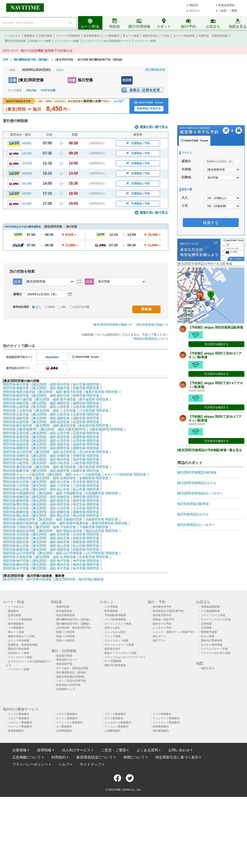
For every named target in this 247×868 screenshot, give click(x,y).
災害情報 (206, 624)
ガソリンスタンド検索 (118, 624)
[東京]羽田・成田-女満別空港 (55, 478)
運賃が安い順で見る (154, 127)
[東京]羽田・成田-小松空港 (51, 463)
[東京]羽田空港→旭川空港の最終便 (79, 579)
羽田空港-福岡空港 (16, 403)
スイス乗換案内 (114, 718)
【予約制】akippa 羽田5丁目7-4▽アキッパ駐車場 (216, 385)
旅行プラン (159, 640)
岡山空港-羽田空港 (86, 516)
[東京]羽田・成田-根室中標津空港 (65, 523)
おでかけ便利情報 (212, 645)
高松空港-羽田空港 (86, 538)
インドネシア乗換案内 (166, 723)
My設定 (194, 5)
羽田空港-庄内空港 (16, 534)
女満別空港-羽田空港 (94, 478)
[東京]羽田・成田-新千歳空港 (55, 399)
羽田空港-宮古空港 (16, 482)
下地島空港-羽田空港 (94, 527)
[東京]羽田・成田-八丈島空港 (55, 411)
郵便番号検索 (209, 632)
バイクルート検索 (145, 41)
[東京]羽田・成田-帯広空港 (51, 504)
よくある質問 (147, 750)
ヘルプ (64, 764)
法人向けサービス (76, 750)
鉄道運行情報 (64, 656)
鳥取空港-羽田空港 (86, 550)
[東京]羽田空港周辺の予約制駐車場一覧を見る (210, 450)
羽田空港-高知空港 (16, 444)
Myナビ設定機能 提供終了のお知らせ (47, 51)
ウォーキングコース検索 (119, 645)
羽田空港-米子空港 (16, 568)
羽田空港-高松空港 (16, 538)
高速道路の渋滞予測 (68, 685)
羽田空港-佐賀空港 (16, 422)
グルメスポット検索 (116, 640)
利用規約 (59, 757)
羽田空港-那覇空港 (16, 512)
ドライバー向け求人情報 (216, 653)
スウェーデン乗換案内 (70, 723)
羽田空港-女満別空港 (18, 478)
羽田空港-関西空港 (16, 448)
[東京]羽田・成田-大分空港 (51, 508)
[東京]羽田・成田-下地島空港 (55, 527)
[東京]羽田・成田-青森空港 (51, 388)
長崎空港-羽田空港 (86, 497)
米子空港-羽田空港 (86, 568)
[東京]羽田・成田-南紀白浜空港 (60, 531)
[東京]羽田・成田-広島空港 (51, 414)
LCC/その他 (48, 90)
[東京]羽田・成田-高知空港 (51, 444)
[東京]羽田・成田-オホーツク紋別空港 (74, 474)
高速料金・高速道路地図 (213, 36)
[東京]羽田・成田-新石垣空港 (55, 426)
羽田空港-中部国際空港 (19, 493)
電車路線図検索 (210, 607)
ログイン (195, 11)
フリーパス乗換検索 (68, 36)
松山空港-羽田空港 (86, 489)
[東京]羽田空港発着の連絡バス (113, 325)
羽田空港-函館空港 (16, 418)
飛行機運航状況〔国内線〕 (72, 672)
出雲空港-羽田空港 (86, 441)
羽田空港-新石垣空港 (18, 426)
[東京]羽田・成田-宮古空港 (51, 482)
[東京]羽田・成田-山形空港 (51, 407)
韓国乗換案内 (161, 727)
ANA (52, 307)
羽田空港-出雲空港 (16, 441)
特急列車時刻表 (65, 615)
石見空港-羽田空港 (86, 433)
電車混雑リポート (67, 660)
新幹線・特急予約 (163, 619)
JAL (64, 307)
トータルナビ (13, 36)
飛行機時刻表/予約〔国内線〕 (74, 619)
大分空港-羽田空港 (86, 508)
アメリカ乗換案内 (19, 714)
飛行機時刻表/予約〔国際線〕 (74, 624)
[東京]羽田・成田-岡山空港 (51, 516)
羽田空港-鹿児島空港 (18, 467)
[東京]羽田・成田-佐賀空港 (51, 422)
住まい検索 (208, 636)
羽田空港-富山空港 (16, 546)
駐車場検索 (111, 611)
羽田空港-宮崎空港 (16, 456)
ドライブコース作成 (213, 615)
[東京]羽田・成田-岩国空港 (51, 437)
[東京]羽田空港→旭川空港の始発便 (28, 579)
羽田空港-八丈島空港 (18, 411)
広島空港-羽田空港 (86, 414)
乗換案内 (30, 36)
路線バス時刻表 (65, 632)
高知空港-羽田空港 (86, 444)
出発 (13, 80)
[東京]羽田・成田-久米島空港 (55, 557)
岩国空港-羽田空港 (86, 437)
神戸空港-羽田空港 (86, 561)
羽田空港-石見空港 (16, 433)
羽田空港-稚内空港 (16, 565)
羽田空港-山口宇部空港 (19, 553)
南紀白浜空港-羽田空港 (102, 531)
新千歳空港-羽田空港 (94, 399)
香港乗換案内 (16, 731)
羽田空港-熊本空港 (16, 459)
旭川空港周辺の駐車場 (193, 504)
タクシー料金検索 (184, 36)
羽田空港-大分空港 (16, 508)
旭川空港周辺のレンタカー (196, 525)
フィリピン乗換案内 (116, 727)
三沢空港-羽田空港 (86, 486)
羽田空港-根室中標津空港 (21, 523)
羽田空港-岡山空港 (16, 516)
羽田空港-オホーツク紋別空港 (24, 474)
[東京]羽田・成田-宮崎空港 (51, 456)
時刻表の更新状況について (151, 339)
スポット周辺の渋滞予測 (71, 681)
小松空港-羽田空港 (86, 463)
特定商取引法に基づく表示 (177, 757)
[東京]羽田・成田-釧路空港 (51, 471)
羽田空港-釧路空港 (16, 471)
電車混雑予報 (64, 664)
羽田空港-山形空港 (16, 407)
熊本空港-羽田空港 (86, 459)
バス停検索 (111, 607)
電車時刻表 (63, 607)
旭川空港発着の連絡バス (152, 325)
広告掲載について (27, 757)
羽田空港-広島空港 (16, 414)
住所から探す (112, 628)
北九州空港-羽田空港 (94, 452)
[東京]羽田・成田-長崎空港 (51, 497)
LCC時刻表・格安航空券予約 (74, 628)
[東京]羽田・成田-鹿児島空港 (55, 467)
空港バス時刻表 (65, 640)
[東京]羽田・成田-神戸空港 (51, 561)
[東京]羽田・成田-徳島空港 (51, 542)
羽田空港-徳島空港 (16, 542)
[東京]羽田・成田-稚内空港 (51, 565)
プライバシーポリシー (30, 764)
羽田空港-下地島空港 (18, 527)
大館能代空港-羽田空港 (102, 519)
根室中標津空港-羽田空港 (109, 523)
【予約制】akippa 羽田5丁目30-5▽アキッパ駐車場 (215, 355)
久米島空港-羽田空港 (94, 557)
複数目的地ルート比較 (156, 36)
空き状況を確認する (216, 344)
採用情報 (44, 750)
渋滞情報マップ (65, 689)
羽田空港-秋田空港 (16, 396)
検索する (211, 223)
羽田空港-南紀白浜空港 (19, 531)
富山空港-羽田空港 (86, 546)
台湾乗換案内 (64, 731)
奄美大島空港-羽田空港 (102, 392)
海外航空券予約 (162, 615)
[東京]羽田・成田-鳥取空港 (51, 550)
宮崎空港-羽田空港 (86, 456)
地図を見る (208, 668)
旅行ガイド (159, 636)
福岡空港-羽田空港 (86, 403)
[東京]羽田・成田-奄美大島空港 (60, 392)
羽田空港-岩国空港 (16, 437)
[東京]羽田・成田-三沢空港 (51, 486)
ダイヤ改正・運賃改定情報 (72, 668)
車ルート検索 (131, 36)
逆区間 (127, 80)
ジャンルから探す (115, 632)
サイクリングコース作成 (216, 619)
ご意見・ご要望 (228, 11)
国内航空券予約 (162, 607)
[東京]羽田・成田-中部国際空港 (60, 493)
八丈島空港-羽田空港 (94, 411)
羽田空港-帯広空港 (16, 504)
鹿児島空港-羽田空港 (94, 467)
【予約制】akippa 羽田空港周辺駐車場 (216, 327)
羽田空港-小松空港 (16, 463)
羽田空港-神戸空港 (16, 561)
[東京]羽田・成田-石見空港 (51, 433)
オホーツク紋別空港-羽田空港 (125, 474)
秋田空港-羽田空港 (86, 396)
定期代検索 (45, 36)
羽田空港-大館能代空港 (19, 519)
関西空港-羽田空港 (86, 448)
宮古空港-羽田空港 (86, 482)
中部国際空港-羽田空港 (102, 493)
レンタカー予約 (162, 628)
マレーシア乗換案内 (20, 727)
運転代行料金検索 (15, 41)
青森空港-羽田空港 (86, 388)
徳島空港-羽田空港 (86, 542)
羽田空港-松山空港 (16, 489)
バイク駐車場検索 (115, 619)
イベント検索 (112, 636)
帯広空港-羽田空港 (86, 504)
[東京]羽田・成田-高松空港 (51, 538)
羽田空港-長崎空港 (16, 497)
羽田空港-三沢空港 (16, 486)
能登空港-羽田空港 (86, 501)
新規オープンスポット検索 (120, 653)
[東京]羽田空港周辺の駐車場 (197, 472)
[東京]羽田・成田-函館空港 (51, 418)
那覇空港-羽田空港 (86, 512)
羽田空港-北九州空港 (18, 452)
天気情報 (206, 628)
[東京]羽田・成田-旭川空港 (51, 384)
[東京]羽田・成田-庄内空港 (51, 534)
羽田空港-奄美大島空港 (19, 392)
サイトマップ (91, 764)
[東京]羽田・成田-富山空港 (51, 546)
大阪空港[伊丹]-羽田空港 (106, 429)
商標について (134, 757)
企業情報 (19, 750)
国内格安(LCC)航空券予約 (168, 611)
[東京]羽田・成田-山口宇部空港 (60, 553)
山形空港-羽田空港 (86, 407)
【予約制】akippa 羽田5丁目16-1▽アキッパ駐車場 (215, 418)
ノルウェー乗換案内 (20, 723)
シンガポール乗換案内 (118, 723)
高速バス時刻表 (65, 636)
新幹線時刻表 (64, 611)
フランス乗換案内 (115, 714)
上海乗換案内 (112, 731)
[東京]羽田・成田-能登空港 (51, 501)
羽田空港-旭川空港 (16, 384)
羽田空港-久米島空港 (18, 557)
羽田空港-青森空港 (16, 388)
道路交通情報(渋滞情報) (70, 677)
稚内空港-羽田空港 (86, 565)
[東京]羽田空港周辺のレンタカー (200, 493)
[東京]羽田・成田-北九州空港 (55, 452)
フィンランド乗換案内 (166, 718)
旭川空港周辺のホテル (193, 514)
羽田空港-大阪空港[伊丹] (20, 429)
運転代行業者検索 (115, 665)
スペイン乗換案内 (67, 718)
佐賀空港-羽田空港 (86, 422)
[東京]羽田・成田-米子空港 (51, 568)
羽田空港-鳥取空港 (16, 550)
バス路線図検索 (210, 611)
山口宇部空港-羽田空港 (102, 553)
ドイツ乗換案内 (162, 714)
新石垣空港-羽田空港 (94, 426)
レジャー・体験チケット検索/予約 (173, 632)
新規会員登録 (226, 5)
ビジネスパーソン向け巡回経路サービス (107, 41)
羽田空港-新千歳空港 (18, 399)
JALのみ (31, 90)
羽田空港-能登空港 (16, 501)
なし (39, 307)
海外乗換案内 (91, 36)
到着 (72, 80)
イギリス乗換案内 (67, 714)
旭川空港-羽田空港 (86, 384)
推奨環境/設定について (95, 757)
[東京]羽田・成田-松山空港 (51, 489)
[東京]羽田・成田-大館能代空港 (60, 519)
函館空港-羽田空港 (86, 418)
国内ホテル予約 (162, 624)
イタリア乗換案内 (19, 718)
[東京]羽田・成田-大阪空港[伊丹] (63, 429)
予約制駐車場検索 (115, 615)
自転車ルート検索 (40, 41)
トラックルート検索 (67, 41)
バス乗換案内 (111, 36)
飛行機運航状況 (155, 70)
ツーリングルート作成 (214, 649)
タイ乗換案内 (64, 727)
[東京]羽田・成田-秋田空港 (51, 396)
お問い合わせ (179, 750)
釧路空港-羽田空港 (86, 471)
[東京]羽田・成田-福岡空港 (51, 403)
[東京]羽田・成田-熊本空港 (51, 459)
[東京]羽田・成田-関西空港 (51, 448)
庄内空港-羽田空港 (86, 534)
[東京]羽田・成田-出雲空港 (51, 441)
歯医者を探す (112, 649)
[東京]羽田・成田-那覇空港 (51, 512)
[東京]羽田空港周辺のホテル (197, 483)
